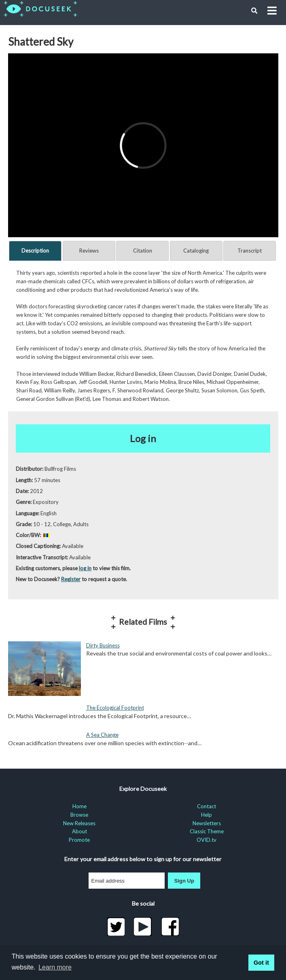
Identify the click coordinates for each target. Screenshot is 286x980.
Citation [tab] (143, 251)
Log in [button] (143, 438)
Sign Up (184, 881)
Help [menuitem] (207, 815)
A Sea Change (102, 735)
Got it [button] (261, 963)
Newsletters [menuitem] (207, 823)
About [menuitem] (79, 831)
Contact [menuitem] (207, 806)
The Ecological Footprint (115, 708)
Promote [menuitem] (79, 840)
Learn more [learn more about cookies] (55, 967)
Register (71, 579)
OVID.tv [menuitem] (207, 840)
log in (85, 568)
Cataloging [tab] (196, 251)
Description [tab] (35, 251)
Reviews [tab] (89, 251)
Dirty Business (103, 645)
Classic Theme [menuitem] (207, 831)
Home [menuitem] (79, 806)
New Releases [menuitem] (79, 823)
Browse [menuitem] (79, 815)
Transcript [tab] (250, 251)
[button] (254, 11)
